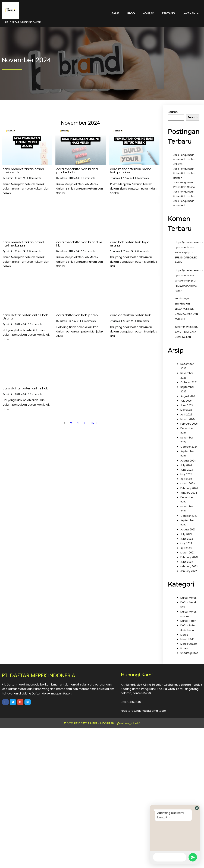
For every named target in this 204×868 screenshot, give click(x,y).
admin (10, 178)
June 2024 (187, 470)
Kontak (148, 13)
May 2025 (186, 410)
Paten (184, 648)
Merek (184, 635)
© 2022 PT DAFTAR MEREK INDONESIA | (90, 723)
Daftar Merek (188, 598)
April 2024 (186, 479)
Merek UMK (187, 639)
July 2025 (186, 401)
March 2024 (188, 483)
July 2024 (186, 465)
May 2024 (186, 474)
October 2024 (189, 447)
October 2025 (189, 382)
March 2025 (188, 419)
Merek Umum (189, 644)
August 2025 (188, 396)
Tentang (168, 13)
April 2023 (186, 548)
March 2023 (188, 553)
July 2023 (186, 534)
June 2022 (187, 562)
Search (173, 112)
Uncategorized (189, 653)
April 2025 (186, 415)
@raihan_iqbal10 (129, 723)
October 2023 (189, 516)
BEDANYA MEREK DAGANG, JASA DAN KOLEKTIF (186, 314)
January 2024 (189, 493)
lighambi (180, 327)
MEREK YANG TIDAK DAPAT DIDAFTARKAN (186, 332)
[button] (197, 808)
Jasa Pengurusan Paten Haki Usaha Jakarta (184, 159)
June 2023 (187, 539)
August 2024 (188, 461)
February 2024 (189, 488)
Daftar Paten (188, 621)
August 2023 (188, 530)
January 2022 (189, 571)
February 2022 (189, 566)
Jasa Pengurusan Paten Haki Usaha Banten (184, 173)
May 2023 (186, 543)
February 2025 (189, 424)
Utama (114, 13)
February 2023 (189, 557)
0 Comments (34, 178)
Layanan (191, 14)
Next (94, 423)
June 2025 (187, 405)
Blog (131, 13)
